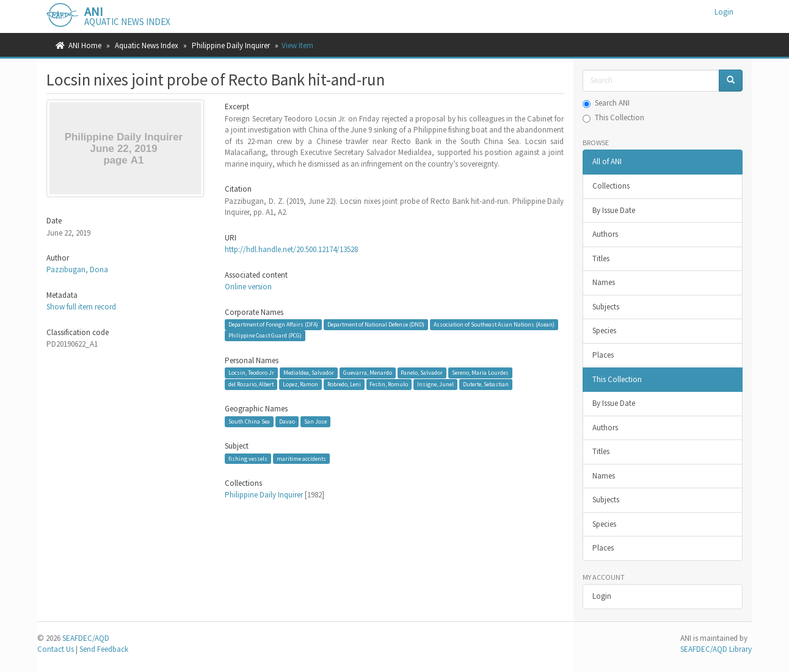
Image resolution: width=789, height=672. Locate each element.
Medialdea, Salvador (309, 373)
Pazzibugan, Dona (77, 269)
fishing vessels (248, 459)
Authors (605, 234)
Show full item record (81, 307)
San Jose (315, 421)
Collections (611, 186)
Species (604, 331)
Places (603, 355)
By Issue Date (614, 210)
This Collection (613, 117)
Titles (601, 258)
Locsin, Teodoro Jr (251, 373)
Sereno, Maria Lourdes (480, 373)
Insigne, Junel (435, 384)
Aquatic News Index (147, 45)
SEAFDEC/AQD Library (716, 649)
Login (602, 596)
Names (604, 282)
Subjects (606, 307)
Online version (248, 287)
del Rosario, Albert (251, 384)
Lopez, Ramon (300, 384)
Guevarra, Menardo (368, 373)
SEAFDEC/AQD (86, 638)
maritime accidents (301, 459)
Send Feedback (104, 649)
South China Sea (249, 421)
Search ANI (606, 103)
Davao (287, 421)
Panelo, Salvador (422, 373)
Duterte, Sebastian (486, 384)
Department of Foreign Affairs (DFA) (273, 324)
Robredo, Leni (344, 384)
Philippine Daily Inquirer (231, 45)
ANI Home (85, 45)
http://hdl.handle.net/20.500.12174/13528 (291, 249)
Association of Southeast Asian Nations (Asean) (494, 324)
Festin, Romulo (389, 384)
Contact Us (56, 649)
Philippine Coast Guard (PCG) (265, 335)
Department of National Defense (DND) (376, 324)
